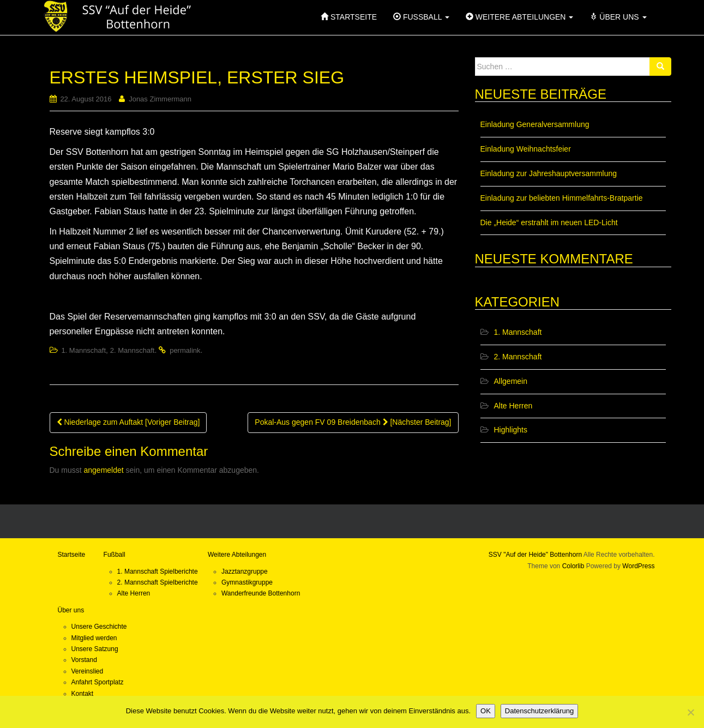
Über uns (71, 610)
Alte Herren (513, 406)
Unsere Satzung (95, 649)
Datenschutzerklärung (539, 711)
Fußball (115, 555)
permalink (185, 350)
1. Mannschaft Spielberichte (158, 571)
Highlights (511, 430)
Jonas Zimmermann (160, 99)
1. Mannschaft (83, 350)
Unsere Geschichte (99, 627)
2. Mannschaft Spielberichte (158, 582)
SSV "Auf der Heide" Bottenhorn (535, 555)
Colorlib (573, 566)
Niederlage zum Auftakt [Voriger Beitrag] (128, 422)
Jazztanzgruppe (245, 571)
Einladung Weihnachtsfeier (526, 149)
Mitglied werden (94, 638)
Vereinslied (88, 671)
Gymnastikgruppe (247, 582)
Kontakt (83, 694)
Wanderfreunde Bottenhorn (261, 593)
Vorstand (84, 660)
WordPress (638, 566)
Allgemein (511, 381)
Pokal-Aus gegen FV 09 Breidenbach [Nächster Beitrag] (353, 422)
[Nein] (690, 712)
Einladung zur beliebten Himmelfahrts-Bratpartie (562, 198)
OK (486, 711)
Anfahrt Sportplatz (98, 682)
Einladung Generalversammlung (535, 124)
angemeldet (104, 470)
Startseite (72, 555)
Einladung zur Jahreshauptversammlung (549, 173)
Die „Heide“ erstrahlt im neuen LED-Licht (549, 222)
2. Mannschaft (133, 350)
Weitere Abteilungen (237, 555)
